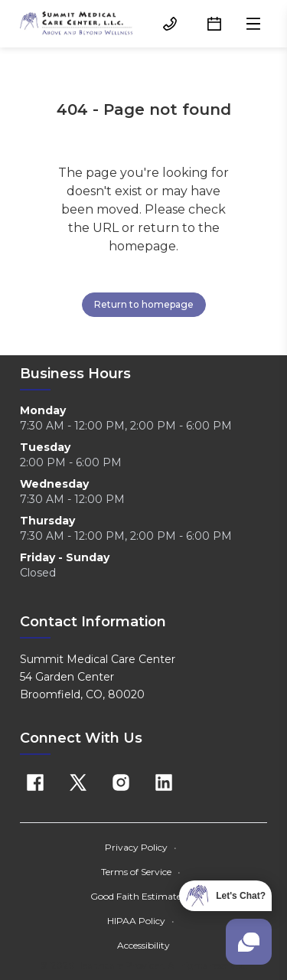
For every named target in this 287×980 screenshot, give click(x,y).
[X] (78, 782)
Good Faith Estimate (140, 896)
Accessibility (143, 945)
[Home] (77, 24)
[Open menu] (253, 24)
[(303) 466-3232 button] (170, 24)
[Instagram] (121, 782)
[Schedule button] (214, 24)
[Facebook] (35, 782)
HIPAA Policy (141, 921)
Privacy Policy (141, 847)
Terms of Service (141, 872)
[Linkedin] (164, 782)
